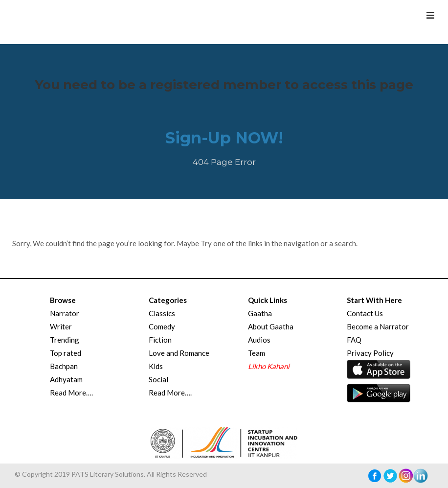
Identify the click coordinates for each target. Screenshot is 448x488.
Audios (259, 340)
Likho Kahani (269, 366)
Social (158, 379)
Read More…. (71, 393)
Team (257, 353)
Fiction (160, 340)
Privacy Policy (370, 353)
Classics (162, 313)
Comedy (162, 326)
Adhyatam (66, 379)
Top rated (66, 353)
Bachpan (64, 366)
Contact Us (365, 313)
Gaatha (260, 313)
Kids (156, 366)
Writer (61, 326)
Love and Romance (179, 353)
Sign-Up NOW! (224, 138)
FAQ (354, 340)
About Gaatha (271, 326)
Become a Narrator (378, 326)
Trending (65, 340)
